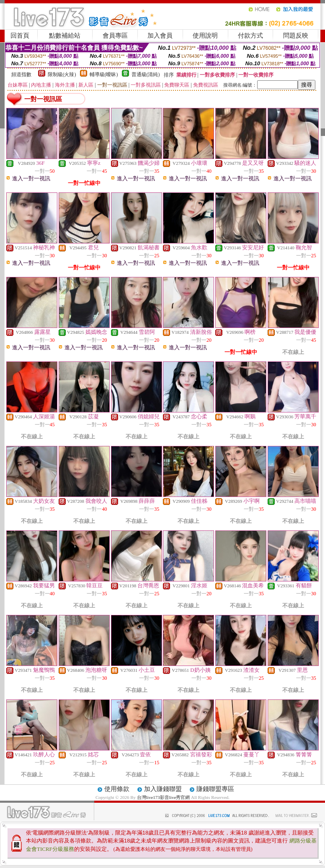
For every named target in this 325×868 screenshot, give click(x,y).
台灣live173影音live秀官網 (164, 797)
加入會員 (160, 36)
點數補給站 (65, 36)
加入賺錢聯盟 (163, 789)
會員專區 (115, 36)
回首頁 (20, 36)
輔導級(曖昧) (104, 74)
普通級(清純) (146, 74)
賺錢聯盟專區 (215, 789)
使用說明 (205, 36)
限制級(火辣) (62, 74)
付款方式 (250, 36)
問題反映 (296, 36)
